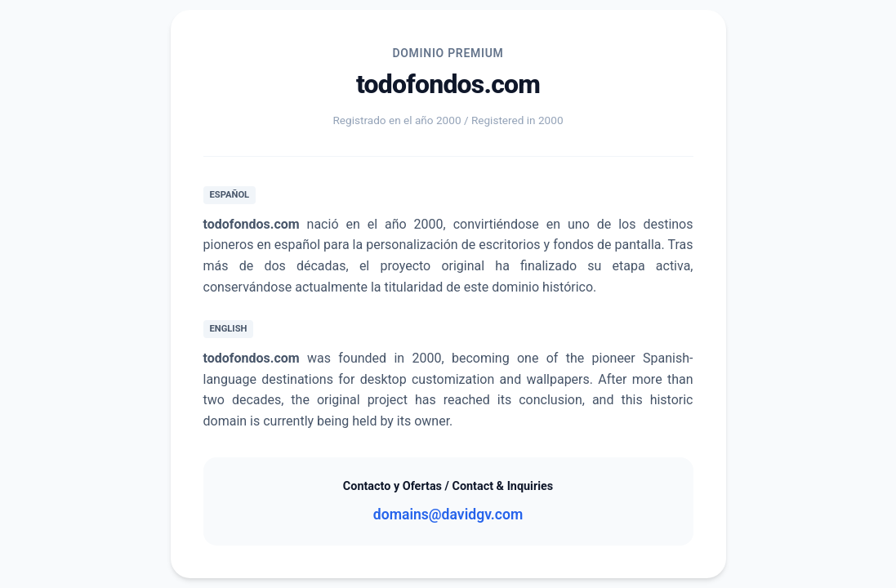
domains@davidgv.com (448, 514)
